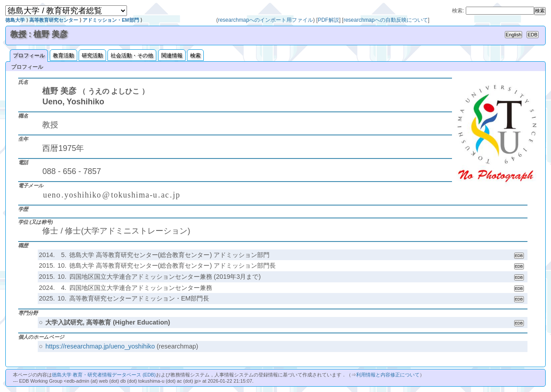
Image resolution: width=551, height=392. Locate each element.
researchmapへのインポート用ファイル (266, 20)
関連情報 (172, 55)
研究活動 (92, 55)
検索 (195, 55)
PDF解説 (329, 20)
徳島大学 (15, 20)
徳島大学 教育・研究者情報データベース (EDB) (104, 375)
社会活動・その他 (132, 55)
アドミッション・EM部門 (111, 20)
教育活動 (63, 55)
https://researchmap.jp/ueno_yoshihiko (100, 346)
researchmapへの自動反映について (386, 20)
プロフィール (29, 55)
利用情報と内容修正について (388, 375)
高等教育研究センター (54, 20)
